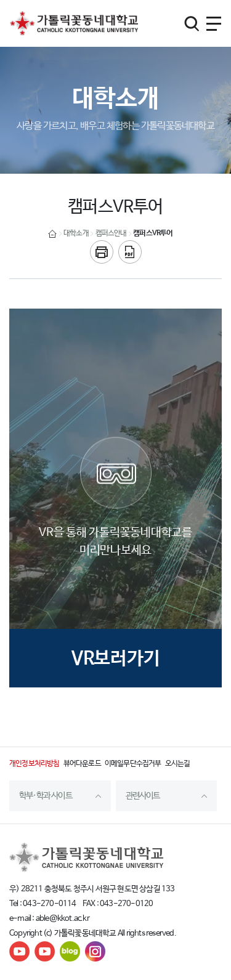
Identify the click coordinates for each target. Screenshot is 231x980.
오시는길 (178, 764)
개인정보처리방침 (34, 764)
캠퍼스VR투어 (153, 233)
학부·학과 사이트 (46, 796)
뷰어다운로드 (82, 764)
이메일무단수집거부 (133, 764)
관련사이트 (143, 796)
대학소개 (76, 233)
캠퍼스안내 (111, 233)
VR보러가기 (116, 659)
